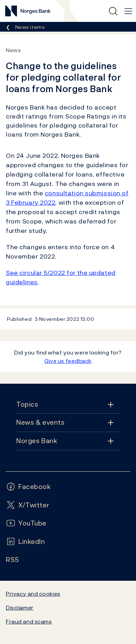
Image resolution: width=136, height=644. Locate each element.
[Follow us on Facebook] (28, 487)
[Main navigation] (128, 11)
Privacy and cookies (33, 594)
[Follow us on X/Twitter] (28, 505)
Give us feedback (68, 361)
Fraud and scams (29, 621)
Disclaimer (20, 608)
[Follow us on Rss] (12, 560)
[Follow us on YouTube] (26, 523)
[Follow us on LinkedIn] (25, 542)
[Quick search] (113, 11)
